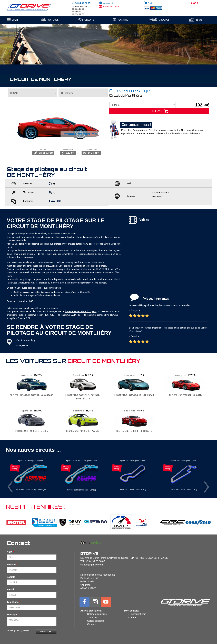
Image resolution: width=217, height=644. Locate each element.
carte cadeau (52, 308)
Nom (9, 552)
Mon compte (106, 3)
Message (12, 615)
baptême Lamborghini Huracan (103, 315)
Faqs (134, 617)
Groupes (92, 624)
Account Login (139, 614)
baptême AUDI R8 (71, 315)
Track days (93, 617)
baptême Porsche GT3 (19, 318)
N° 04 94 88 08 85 (81, 3)
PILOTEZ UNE (32, 395)
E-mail (10, 590)
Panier (151, 3)
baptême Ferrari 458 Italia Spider (81, 311)
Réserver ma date (109, 7)
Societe (11, 577)
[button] (16, 43)
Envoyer (46, 631)
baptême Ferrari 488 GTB (41, 315)
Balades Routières (97, 614)
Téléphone (13, 602)
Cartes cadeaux (95, 621)
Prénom (11, 564)
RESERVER (159, 111)
